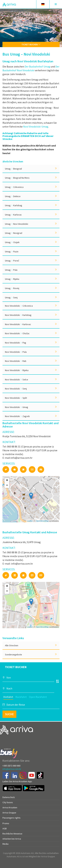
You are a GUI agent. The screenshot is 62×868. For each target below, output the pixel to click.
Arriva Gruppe (9, 813)
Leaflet (30, 521)
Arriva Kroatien (10, 807)
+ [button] (7, 481)
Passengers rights (11, 818)
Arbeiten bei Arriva (12, 839)
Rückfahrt (21, 697)
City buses (8, 802)
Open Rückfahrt (38, 697)
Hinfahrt (8, 697)
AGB (5, 828)
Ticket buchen (31, 44)
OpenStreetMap (42, 521)
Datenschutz (9, 797)
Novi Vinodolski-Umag (36, 127)
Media (5, 844)
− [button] (7, 486)
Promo (6, 823)
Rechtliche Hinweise (12, 834)
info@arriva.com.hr (12, 769)
